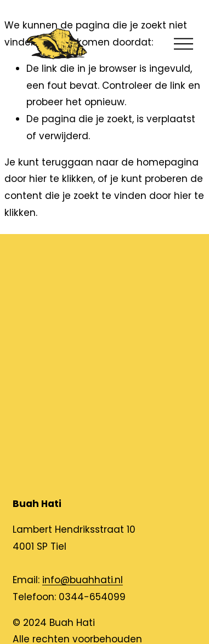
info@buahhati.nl (83, 580)
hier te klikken (61, 179)
